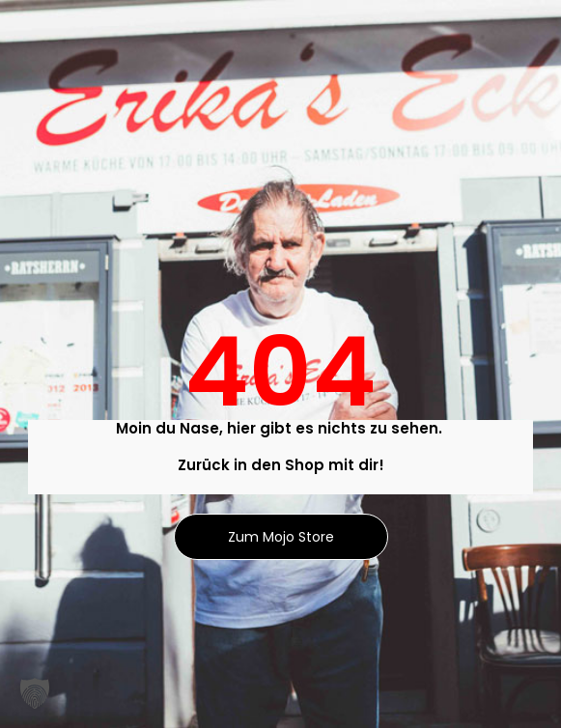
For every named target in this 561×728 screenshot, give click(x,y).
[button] (35, 693)
